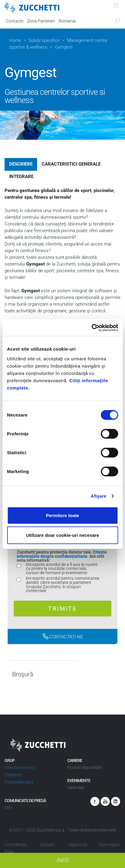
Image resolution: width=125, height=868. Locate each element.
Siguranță (78, 845)
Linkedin (116, 801)
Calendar (76, 787)
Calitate (47, 845)
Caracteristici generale (71, 164)
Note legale (109, 845)
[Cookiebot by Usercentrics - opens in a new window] (91, 328)
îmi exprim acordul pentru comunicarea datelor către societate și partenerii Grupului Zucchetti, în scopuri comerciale (62, 585)
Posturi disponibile (85, 767)
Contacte (15, 21)
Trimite (62, 609)
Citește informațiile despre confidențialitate (62, 554)
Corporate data (19, 782)
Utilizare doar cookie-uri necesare (62, 535)
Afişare (99, 496)
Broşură (23, 674)
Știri (8, 808)
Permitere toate (62, 515)
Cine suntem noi (20, 767)
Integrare (21, 177)
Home (15, 40)
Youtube (105, 801)
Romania (67, 21)
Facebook (95, 801)
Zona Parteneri (41, 21)
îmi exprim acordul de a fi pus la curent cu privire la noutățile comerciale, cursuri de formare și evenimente (62, 569)
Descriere (21, 164)
